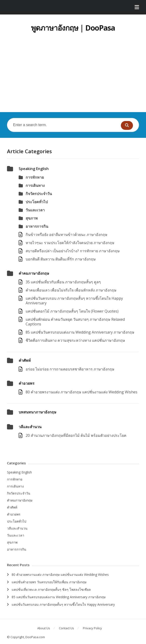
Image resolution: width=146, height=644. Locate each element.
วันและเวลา (35, 210)
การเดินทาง (35, 185)
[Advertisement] (73, 77)
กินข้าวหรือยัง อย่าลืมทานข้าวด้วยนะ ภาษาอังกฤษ (66, 235)
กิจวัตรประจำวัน (39, 194)
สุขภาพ (32, 218)
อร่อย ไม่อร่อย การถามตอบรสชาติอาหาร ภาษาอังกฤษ (70, 369)
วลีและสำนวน (30, 427)
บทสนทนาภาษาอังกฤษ (37, 412)
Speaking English (34, 169)
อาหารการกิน (37, 226)
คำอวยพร (27, 383)
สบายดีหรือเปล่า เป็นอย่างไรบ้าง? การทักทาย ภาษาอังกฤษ (73, 251)
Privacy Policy (92, 628)
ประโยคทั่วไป (37, 202)
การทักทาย (35, 177)
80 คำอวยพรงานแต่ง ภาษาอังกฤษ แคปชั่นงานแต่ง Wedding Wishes (81, 392)
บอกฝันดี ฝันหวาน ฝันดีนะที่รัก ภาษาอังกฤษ (61, 259)
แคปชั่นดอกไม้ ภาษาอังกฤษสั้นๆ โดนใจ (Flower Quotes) (72, 311)
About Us (44, 628)
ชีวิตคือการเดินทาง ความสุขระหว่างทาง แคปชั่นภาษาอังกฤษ (75, 340)
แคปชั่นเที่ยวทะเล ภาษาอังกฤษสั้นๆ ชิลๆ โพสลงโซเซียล (51, 589)
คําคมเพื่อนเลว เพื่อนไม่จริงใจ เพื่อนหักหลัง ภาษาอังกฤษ (71, 290)
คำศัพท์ (25, 360)
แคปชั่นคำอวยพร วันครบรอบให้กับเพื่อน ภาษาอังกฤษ (49, 582)
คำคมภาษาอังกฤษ (34, 273)
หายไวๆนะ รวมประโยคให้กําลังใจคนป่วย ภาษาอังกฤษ (70, 243)
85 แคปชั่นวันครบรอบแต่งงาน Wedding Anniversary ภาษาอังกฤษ (80, 332)
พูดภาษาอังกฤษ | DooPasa (73, 28)
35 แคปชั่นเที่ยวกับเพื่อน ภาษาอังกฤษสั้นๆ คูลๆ (63, 282)
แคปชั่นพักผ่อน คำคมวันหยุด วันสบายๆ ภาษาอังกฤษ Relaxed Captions (75, 322)
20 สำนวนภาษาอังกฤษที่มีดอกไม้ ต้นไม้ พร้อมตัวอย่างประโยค (76, 435)
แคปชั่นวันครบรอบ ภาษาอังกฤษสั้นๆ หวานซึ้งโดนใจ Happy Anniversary (74, 301)
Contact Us (66, 628)
